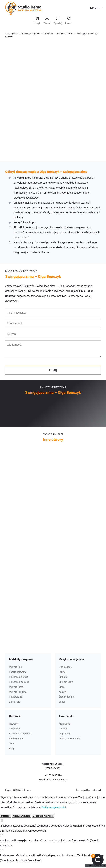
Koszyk (37, 20)
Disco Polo (15, 702)
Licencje (63, 729)
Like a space (65, 667)
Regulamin (64, 734)
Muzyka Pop (15, 667)
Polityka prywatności (69, 739)
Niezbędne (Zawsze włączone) (18, 826)
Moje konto (65, 724)
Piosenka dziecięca (19, 682)
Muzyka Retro (16, 687)
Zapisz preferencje (96, 866)
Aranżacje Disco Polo (20, 734)
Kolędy (62, 692)
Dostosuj (6, 816)
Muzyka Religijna (18, 692)
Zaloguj (47, 20)
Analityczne (7, 841)
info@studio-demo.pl (57, 780)
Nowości (14, 724)
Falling (62, 672)
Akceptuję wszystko (43, 816)
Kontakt (69, 20)
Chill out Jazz (66, 682)
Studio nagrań (16, 739)
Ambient (63, 677)
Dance (62, 702)
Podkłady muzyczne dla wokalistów (37, 34)
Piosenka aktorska (65, 34)
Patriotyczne (16, 697)
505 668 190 (55, 775)
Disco (62, 687)
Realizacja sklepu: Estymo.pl (88, 790)
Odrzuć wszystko (22, 816)
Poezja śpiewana (18, 672)
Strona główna (12, 34)
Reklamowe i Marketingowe (16, 855)
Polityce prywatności (54, 807)
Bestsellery (15, 729)
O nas (12, 744)
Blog (11, 749)
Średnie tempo (66, 697)
